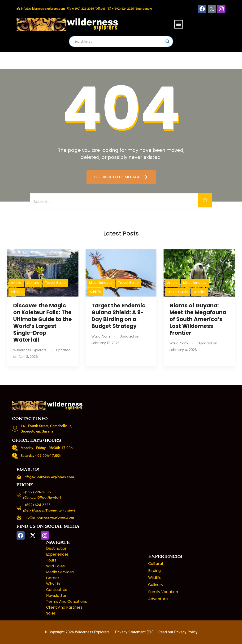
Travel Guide (55, 283)
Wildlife (17, 292)
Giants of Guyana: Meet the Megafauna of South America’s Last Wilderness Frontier (198, 319)
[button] (179, 24)
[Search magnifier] (168, 41)
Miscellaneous (101, 283)
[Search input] (119, 41)
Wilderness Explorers (92, 632)
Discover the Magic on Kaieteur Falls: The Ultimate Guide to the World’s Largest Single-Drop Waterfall (43, 323)
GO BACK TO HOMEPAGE (118, 177)
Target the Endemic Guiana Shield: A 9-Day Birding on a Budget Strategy (118, 316)
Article (16, 283)
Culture (33, 283)
